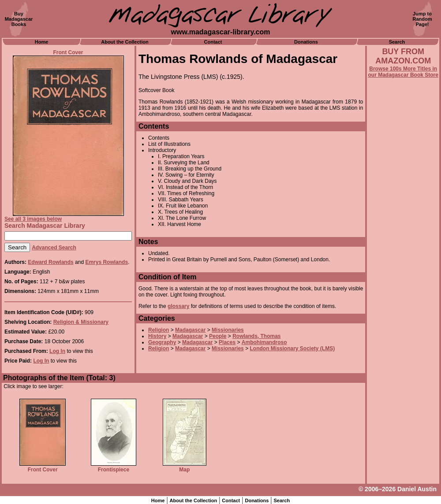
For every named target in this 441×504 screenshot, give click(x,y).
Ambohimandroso (264, 342)
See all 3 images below (33, 219)
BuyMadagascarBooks (19, 19)
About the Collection (125, 42)
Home (42, 42)
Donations (306, 42)
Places (227, 342)
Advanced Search (54, 248)
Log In (57, 351)
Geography (162, 342)
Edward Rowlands (50, 262)
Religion (159, 330)
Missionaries (228, 330)
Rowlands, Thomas (256, 336)
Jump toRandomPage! (422, 19)
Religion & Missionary (81, 322)
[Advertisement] (403, 316)
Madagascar (190, 330)
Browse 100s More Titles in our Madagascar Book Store (403, 72)
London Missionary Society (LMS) (292, 348)
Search (397, 42)
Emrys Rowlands (107, 262)
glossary (178, 306)
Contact (213, 42)
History (157, 336)
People (218, 336)
